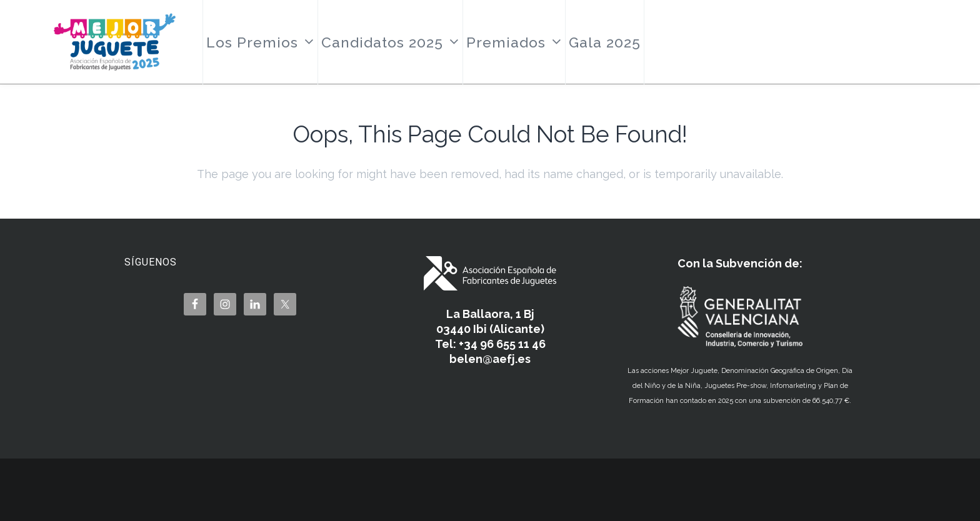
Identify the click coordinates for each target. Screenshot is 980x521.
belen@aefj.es (490, 359)
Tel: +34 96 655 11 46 (490, 344)
